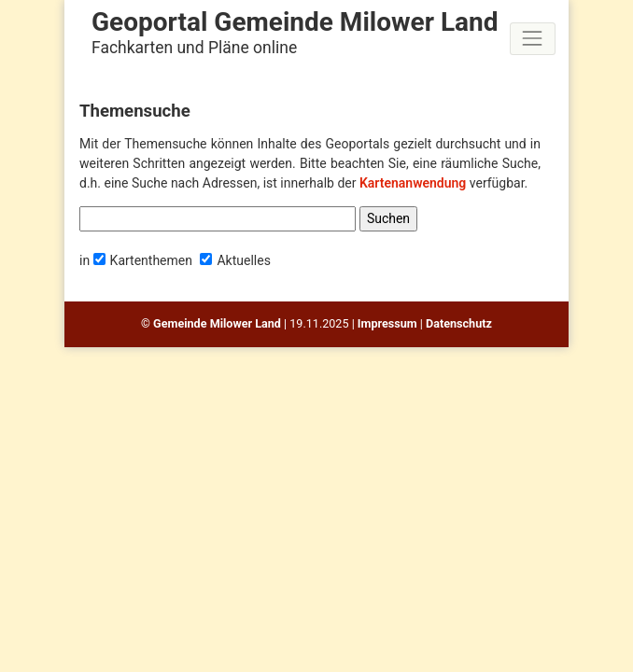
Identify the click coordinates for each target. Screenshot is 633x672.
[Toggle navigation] (533, 39)
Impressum (387, 323)
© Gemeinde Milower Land (211, 323)
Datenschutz (459, 323)
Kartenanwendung (413, 183)
